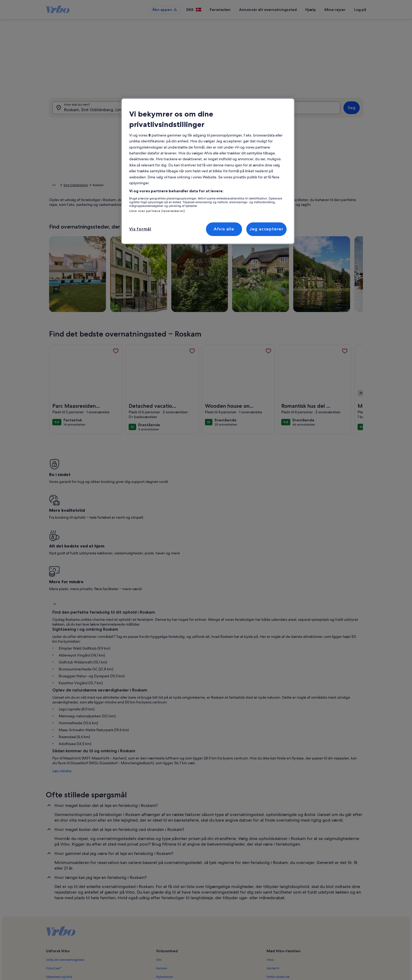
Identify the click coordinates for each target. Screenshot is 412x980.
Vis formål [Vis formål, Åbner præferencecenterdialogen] (140, 229)
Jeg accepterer (266, 229)
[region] (208, 171)
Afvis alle (224, 229)
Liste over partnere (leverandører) (157, 211)
